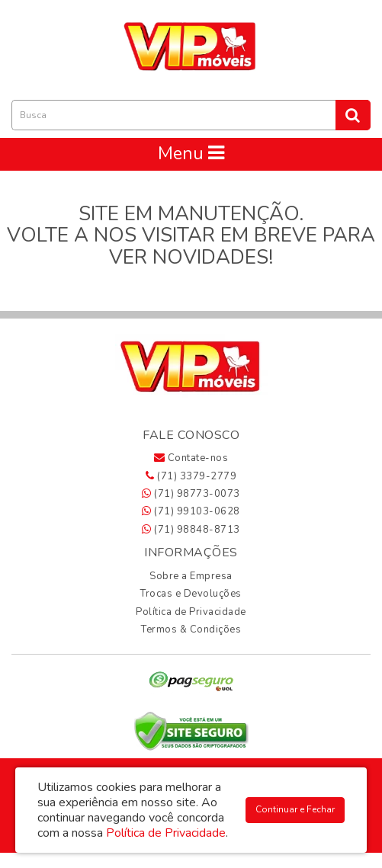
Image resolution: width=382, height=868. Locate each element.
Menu (191, 154)
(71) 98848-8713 (191, 530)
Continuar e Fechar (295, 809)
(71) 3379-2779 (191, 476)
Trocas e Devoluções (191, 594)
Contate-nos (191, 458)
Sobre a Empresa (191, 576)
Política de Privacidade (191, 612)
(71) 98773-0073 (191, 494)
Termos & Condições (191, 629)
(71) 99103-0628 (191, 511)
